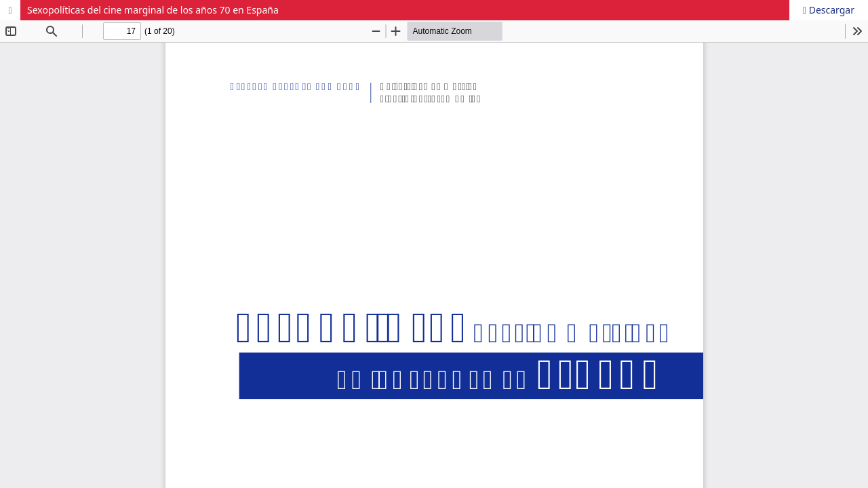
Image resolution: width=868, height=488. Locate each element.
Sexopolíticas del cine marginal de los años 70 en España (153, 10)
